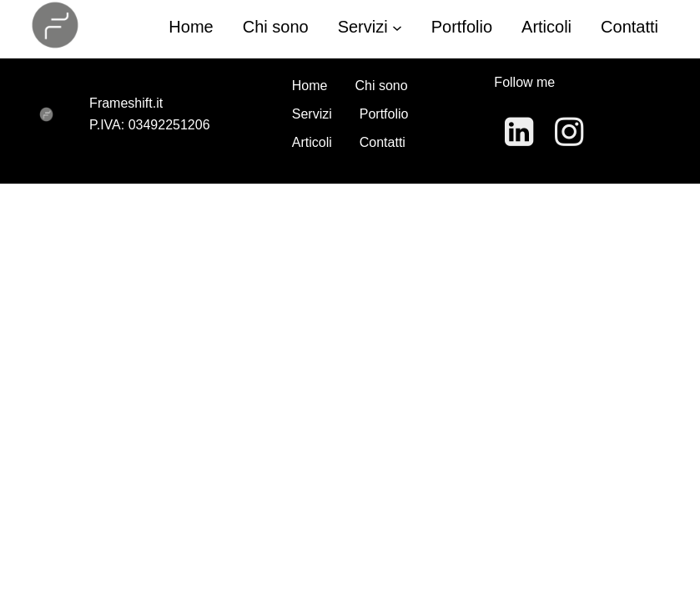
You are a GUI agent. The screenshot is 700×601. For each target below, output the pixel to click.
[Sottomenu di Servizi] (397, 27)
